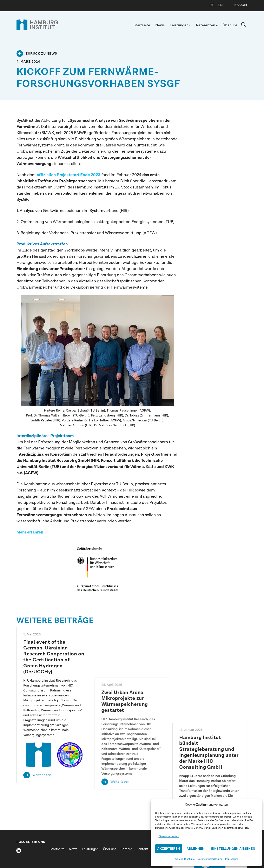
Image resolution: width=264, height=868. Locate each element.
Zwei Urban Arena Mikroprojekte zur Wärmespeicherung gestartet (125, 651)
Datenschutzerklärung (210, 859)
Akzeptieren (169, 849)
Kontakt (241, 5)
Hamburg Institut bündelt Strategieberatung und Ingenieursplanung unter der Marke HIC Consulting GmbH (209, 657)
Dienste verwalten (169, 836)
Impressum (232, 859)
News (160, 25)
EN (220, 5)
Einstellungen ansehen (233, 849)
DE (212, 5)
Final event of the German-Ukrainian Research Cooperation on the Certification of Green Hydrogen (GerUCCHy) (54, 657)
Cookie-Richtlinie (185, 859)
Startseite (142, 25)
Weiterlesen (42, 775)
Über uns (230, 25)
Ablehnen (196, 849)
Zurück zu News (41, 54)
